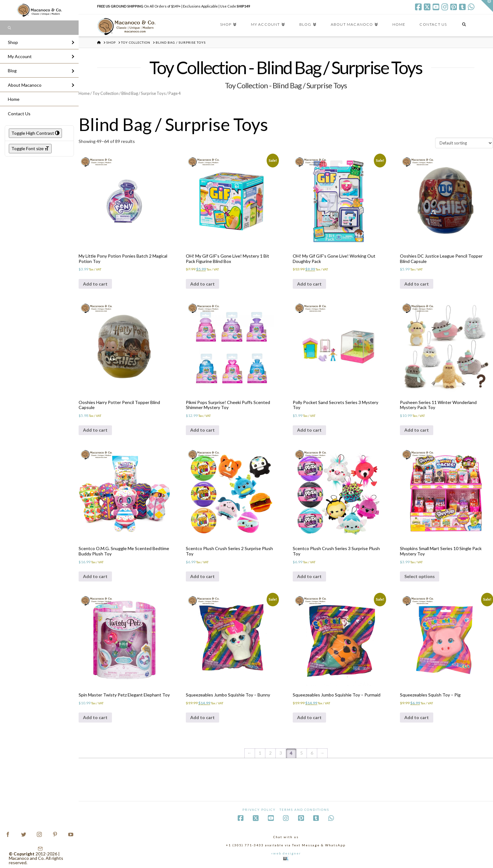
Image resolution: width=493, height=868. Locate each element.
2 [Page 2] (270, 753)
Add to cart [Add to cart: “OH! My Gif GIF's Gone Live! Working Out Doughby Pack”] (309, 284)
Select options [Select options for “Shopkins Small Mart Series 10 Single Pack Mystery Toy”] (420, 576)
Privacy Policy (259, 810)
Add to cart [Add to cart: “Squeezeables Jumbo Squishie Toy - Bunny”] (202, 717)
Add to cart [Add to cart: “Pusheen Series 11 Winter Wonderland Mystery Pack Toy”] (417, 430)
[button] (487, 6)
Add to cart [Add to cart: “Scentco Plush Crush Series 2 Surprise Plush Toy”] (202, 576)
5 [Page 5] (302, 753)
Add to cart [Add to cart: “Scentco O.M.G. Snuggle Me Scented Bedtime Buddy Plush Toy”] (95, 576)
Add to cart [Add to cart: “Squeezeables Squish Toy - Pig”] (417, 717)
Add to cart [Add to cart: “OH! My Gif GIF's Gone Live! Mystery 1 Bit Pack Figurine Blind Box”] (202, 284)
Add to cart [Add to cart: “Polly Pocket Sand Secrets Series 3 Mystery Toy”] (309, 430)
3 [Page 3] (281, 753)
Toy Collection (105, 93)
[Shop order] (464, 143)
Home (84, 93)
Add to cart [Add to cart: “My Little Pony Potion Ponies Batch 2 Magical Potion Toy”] (95, 284)
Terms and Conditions (304, 810)
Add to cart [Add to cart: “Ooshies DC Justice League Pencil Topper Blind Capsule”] (417, 284)
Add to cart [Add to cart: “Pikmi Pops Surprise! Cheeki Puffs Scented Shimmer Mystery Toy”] (202, 430)
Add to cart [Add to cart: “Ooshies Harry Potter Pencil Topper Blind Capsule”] (95, 430)
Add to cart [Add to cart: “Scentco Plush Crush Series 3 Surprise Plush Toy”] (309, 576)
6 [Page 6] (312, 753)
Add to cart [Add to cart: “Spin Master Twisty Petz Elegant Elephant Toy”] (95, 717)
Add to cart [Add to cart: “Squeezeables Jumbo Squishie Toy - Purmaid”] (309, 717)
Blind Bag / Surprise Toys (144, 93)
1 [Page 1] (260, 753)
